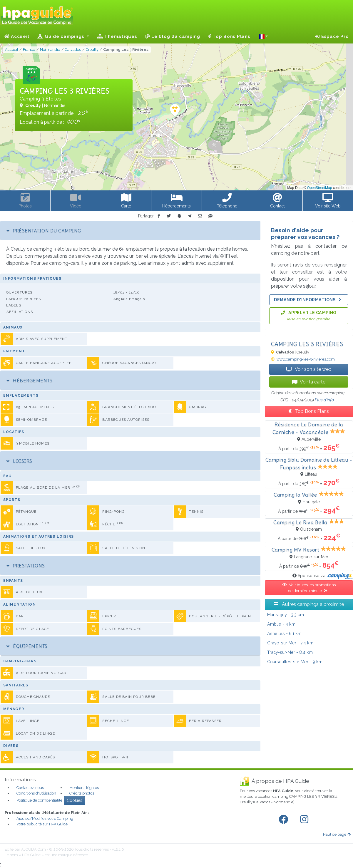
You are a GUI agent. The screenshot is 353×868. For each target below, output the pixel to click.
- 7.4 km (290, 643)
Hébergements (30, 381)
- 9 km (295, 662)
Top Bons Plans (229, 36)
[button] (263, 36)
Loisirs (19, 461)
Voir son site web (309, 369)
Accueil (17, 36)
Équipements (27, 646)
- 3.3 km (286, 615)
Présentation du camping (44, 231)
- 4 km (281, 624)
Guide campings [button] (61, 36)
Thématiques (117, 36)
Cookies (75, 800)
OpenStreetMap (320, 188)
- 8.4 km (290, 652)
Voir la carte (309, 382)
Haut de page (337, 834)
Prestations (26, 566)
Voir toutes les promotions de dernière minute (309, 588)
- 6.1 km (284, 633)
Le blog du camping (173, 36)
